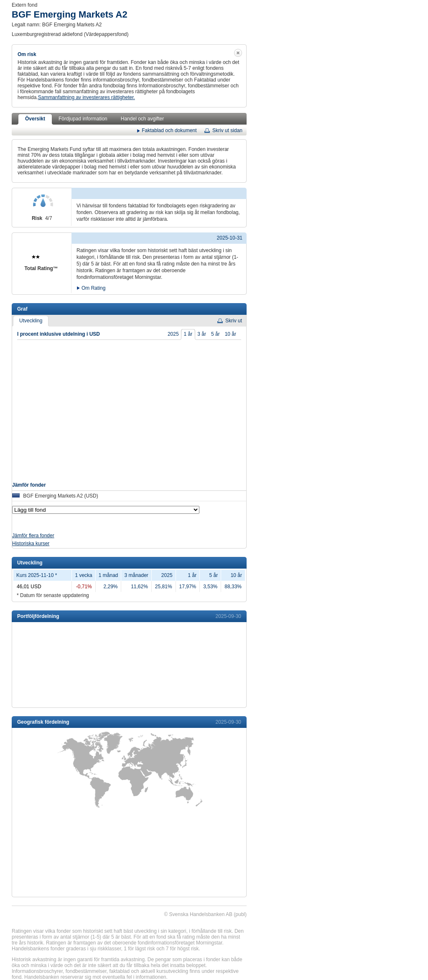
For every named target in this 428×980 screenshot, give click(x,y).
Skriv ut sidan (227, 130)
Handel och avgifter (142, 119)
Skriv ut (234, 321)
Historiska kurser (31, 544)
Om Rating (93, 287)
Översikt (35, 119)
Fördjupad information (83, 119)
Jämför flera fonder (33, 536)
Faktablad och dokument (169, 130)
